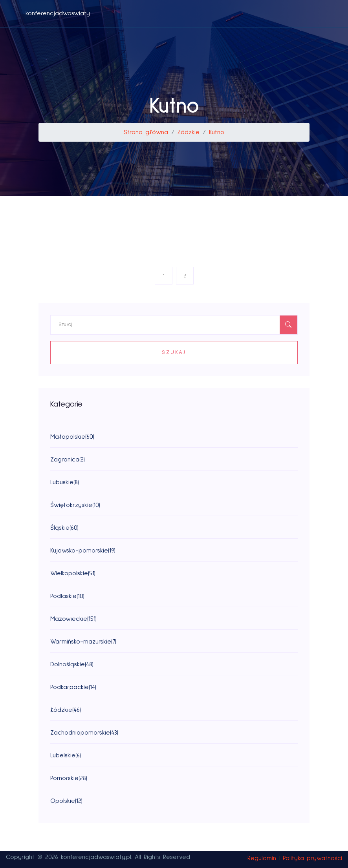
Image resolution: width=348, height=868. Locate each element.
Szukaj (174, 352)
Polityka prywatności (312, 858)
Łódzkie (189, 132)
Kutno (217, 132)
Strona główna (146, 132)
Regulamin (262, 858)
